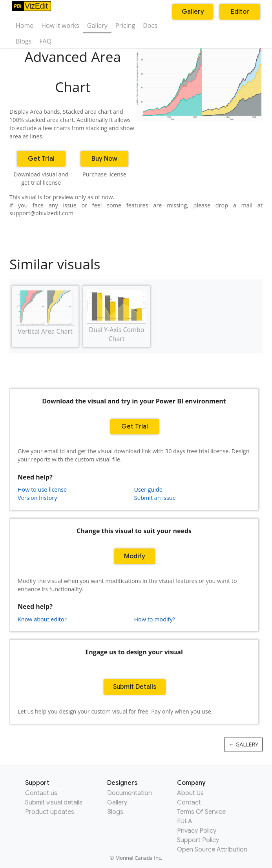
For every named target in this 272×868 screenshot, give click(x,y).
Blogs (24, 41)
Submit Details (135, 687)
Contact (189, 803)
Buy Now (104, 159)
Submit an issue (155, 498)
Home (25, 25)
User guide (148, 489)
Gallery (97, 25)
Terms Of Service (201, 812)
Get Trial (41, 159)
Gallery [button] (193, 12)
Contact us (41, 793)
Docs (150, 25)
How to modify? (155, 619)
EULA (185, 821)
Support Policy (198, 840)
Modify (135, 556)
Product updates (50, 812)
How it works (60, 25)
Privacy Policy (197, 831)
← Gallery (243, 744)
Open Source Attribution (212, 850)
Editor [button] (240, 12)
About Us (190, 793)
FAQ (45, 41)
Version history (37, 498)
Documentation (130, 793)
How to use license (42, 489)
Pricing (125, 25)
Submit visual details (54, 803)
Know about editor (42, 619)
